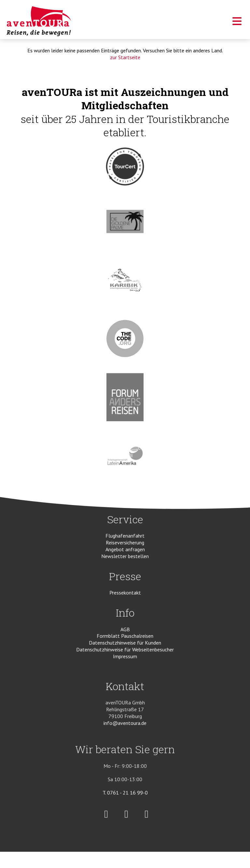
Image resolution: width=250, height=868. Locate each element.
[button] (237, 23)
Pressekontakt (125, 593)
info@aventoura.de (125, 723)
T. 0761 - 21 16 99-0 (125, 793)
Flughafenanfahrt (125, 536)
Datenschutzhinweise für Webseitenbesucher (125, 649)
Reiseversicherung (125, 542)
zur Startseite (125, 57)
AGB (125, 629)
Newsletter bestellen (125, 556)
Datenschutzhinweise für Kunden (125, 643)
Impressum (125, 656)
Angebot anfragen (125, 549)
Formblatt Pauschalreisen (125, 636)
